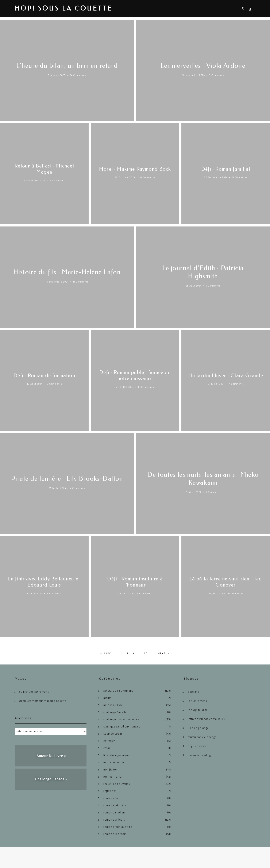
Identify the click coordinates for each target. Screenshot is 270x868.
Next (164, 654)
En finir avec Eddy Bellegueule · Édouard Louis (44, 582)
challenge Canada (115, 712)
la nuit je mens (197, 701)
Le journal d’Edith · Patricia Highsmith (203, 272)
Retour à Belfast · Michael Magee (44, 169)
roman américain (115, 805)
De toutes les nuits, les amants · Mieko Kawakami (203, 479)
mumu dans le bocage (202, 737)
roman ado (111, 798)
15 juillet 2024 (57, 492)
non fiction (110, 770)
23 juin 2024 (126, 593)
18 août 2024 (35, 384)
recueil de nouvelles (117, 784)
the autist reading (199, 755)
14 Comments (57, 180)
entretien (109, 741)
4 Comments (213, 286)
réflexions (110, 791)
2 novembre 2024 (34, 180)
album (107, 698)
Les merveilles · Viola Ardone (203, 66)
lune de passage (198, 728)
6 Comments (213, 492)
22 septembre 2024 (216, 177)
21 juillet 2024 (216, 387)
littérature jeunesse (116, 755)
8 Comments (54, 384)
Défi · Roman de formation (44, 375)
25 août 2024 (194, 286)
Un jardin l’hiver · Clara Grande (226, 375)
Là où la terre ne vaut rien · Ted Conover (226, 582)
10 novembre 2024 (194, 75)
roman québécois (115, 834)
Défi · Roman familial (226, 169)
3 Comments (216, 75)
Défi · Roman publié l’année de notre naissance (135, 375)
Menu (250, 9)
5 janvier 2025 (57, 75)
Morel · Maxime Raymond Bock (135, 169)
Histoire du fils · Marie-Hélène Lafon (67, 272)
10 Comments (147, 177)
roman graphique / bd (118, 827)
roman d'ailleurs (114, 820)
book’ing (193, 692)
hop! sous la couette (63, 9)
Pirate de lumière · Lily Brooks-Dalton (67, 479)
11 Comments (239, 177)
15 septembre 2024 (57, 282)
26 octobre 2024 (125, 177)
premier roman (113, 777)
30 (146, 653)
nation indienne (114, 762)
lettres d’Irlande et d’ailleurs (206, 719)
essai (107, 748)
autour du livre (113, 705)
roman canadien (114, 812)
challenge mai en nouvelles (121, 719)
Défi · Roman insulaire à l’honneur (135, 582)
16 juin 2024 (215, 593)
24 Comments (78, 75)
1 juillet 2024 (35, 593)
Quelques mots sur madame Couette (43, 701)
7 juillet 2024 (193, 492)
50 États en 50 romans (34, 692)
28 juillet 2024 (125, 387)
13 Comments (146, 387)
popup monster (198, 746)
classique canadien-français (122, 727)
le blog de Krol (197, 710)
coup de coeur (113, 734)
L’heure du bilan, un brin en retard (67, 66)
